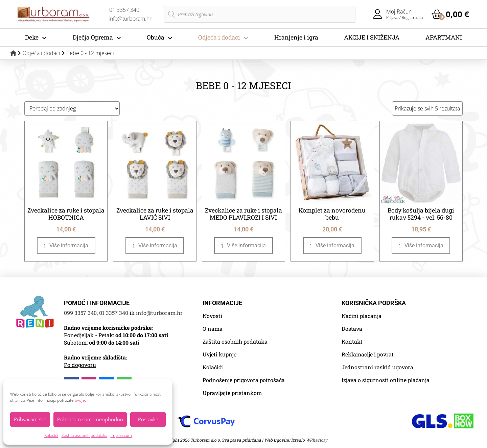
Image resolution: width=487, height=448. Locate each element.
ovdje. (80, 400)
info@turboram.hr (159, 313)
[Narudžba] (72, 108)
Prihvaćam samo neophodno (90, 419)
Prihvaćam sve (30, 419)
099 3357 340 (80, 313)
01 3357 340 (114, 313)
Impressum (121, 435)
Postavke (148, 419)
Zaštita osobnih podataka (84, 435)
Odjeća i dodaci (41, 53)
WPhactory (317, 440)
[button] (450, 14)
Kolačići (51, 435)
